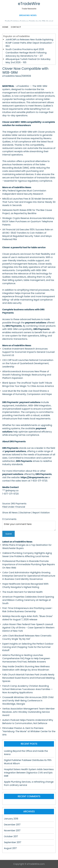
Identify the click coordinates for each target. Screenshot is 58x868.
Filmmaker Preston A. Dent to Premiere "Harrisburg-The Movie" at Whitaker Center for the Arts (29, 731)
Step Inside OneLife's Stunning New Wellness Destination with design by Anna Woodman (26, 668)
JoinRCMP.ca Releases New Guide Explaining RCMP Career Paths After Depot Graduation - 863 (30, 43)
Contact (16, 27)
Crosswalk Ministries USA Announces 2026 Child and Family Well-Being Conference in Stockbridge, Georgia (28, 701)
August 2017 (10, 848)
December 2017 (12, 825)
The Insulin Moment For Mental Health (23, 592)
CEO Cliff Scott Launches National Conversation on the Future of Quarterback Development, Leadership (28, 363)
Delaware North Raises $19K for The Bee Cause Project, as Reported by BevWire (27, 212)
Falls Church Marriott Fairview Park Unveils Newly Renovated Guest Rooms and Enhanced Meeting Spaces (28, 678)
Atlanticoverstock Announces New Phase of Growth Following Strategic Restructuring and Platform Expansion (27, 375)
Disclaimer (25, 513)
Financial (20, 507)
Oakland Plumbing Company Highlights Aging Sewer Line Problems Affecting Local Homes (27, 555)
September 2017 (13, 842)
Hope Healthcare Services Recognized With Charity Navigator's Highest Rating (25, 585)
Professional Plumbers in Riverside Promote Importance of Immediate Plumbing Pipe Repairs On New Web (29, 564)
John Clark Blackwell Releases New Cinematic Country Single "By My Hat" (27, 637)
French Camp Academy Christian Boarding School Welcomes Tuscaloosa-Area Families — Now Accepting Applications (28, 689)
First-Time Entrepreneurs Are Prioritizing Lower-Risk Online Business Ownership (27, 610)
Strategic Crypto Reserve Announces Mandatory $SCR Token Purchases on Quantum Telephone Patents (28, 221)
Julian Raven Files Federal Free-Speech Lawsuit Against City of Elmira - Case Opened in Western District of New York (28, 628)
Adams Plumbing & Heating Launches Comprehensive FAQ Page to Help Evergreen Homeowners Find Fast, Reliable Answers (26, 658)
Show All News (10, 513)
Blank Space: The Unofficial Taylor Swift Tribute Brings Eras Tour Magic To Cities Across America (28, 384)
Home (5, 27)
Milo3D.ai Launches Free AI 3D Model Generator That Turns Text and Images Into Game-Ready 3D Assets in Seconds (29, 202)
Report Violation (41, 513)
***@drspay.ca (10, 490)
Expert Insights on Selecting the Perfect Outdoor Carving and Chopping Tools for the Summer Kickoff (28, 647)
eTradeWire (29, 4)
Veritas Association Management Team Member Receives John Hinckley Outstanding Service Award (28, 712)
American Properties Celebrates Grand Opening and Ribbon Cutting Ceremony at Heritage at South (28, 600)
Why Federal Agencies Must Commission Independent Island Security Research (24, 192)
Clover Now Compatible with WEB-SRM (25, 70)
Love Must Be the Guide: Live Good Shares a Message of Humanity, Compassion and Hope (27, 393)
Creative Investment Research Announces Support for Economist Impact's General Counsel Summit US (28, 352)
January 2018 (11, 819)
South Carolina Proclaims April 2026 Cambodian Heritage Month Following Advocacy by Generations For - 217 (26, 53)
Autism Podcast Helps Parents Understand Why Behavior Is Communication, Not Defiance (28, 722)
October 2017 (11, 836)
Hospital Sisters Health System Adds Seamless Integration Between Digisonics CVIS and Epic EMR (29, 773)
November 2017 (12, 830)
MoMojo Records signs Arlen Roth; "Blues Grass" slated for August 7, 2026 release (28, 618)
